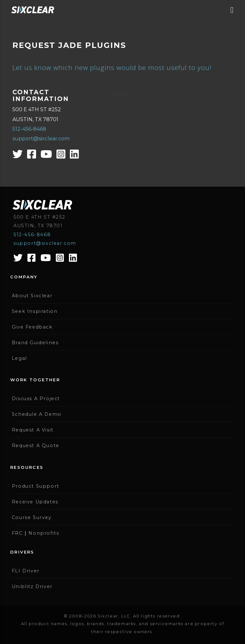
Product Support (36, 486)
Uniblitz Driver (32, 586)
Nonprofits (44, 533)
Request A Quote (36, 446)
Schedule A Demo (37, 414)
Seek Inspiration (35, 311)
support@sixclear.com (41, 139)
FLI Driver (26, 571)
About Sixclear (32, 296)
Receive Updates (35, 502)
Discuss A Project (36, 399)
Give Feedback (32, 327)
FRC (17, 533)
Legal (19, 358)
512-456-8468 (29, 129)
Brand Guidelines (35, 343)
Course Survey (32, 517)
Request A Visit (33, 430)
